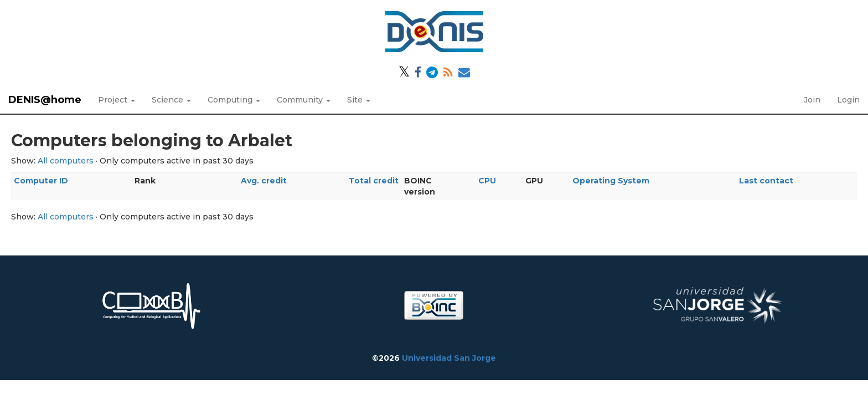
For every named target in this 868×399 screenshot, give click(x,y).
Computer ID (41, 181)
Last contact (766, 181)
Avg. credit (264, 181)
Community (304, 100)
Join (812, 100)
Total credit (374, 181)
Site (359, 100)
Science (171, 100)
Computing (234, 100)
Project (117, 100)
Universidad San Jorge (449, 358)
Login (848, 100)
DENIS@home (45, 100)
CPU (487, 181)
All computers (66, 161)
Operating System (611, 181)
